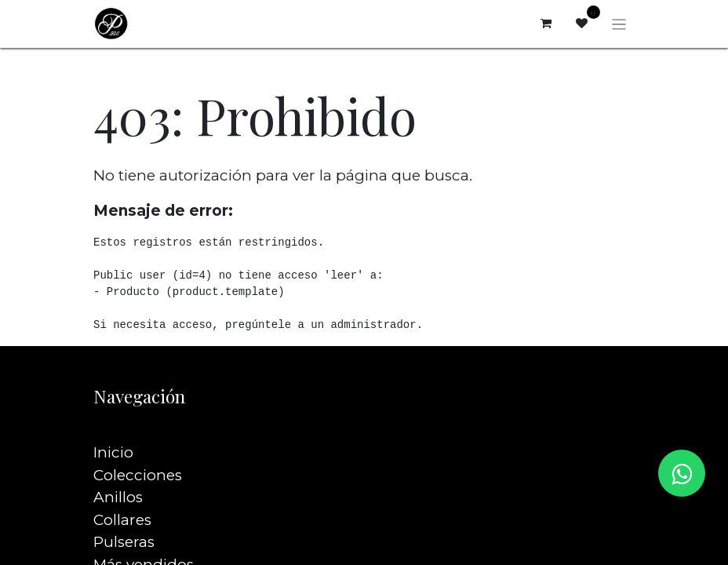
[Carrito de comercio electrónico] (546, 24)
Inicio (113, 430)
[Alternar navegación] (619, 24)
